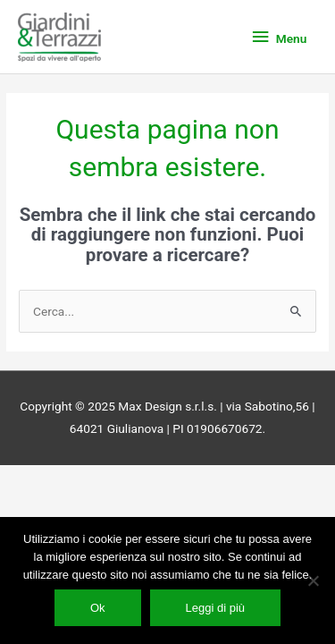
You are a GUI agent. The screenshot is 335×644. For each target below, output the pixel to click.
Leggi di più (216, 608)
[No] (313, 580)
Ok (98, 608)
